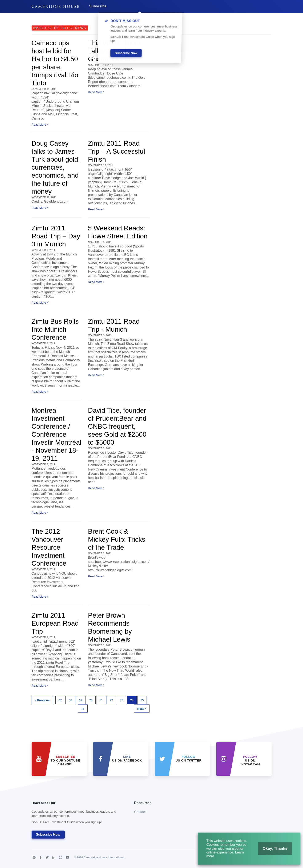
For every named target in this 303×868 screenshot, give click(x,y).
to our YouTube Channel (65, 760)
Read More (40, 125)
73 (122, 700)
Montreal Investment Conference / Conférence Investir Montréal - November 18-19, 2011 (57, 434)
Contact (140, 812)
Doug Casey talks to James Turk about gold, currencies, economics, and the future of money (56, 167)
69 (81, 700)
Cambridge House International (104, 857)
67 (60, 700)
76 (83, 709)
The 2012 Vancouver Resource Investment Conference (49, 547)
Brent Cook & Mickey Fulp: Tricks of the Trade (117, 539)
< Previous (42, 700)
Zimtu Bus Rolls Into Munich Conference (55, 329)
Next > (142, 709)
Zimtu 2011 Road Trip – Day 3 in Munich (56, 236)
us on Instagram (250, 760)
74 (132, 700)
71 (101, 700)
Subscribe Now (48, 834)
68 (70, 700)
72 (111, 700)
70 (91, 700)
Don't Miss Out (78, 814)
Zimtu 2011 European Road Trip (55, 623)
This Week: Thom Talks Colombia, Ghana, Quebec (114, 51)
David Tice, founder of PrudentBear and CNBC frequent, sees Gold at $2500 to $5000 (117, 426)
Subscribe (98, 6)
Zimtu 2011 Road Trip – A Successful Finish (117, 151)
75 (142, 700)
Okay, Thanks (268, 853)
